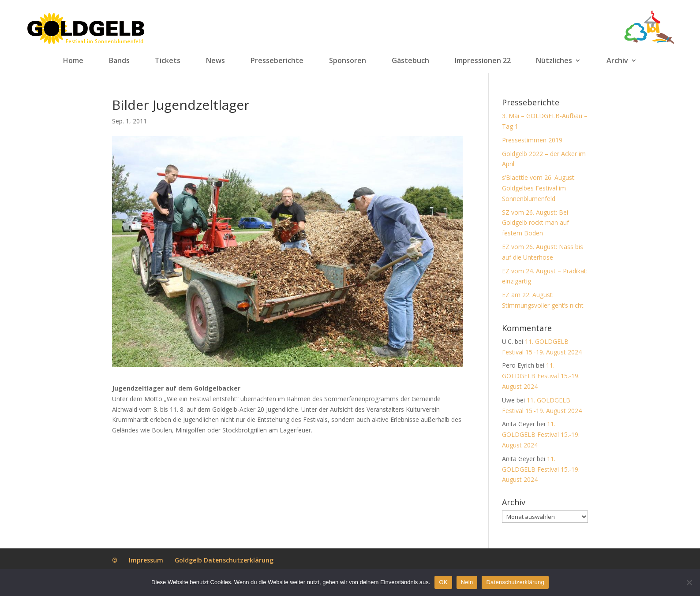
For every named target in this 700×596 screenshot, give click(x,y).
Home (73, 61)
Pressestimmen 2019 (532, 140)
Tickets (168, 61)
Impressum (146, 560)
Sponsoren (348, 61)
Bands (119, 61)
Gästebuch (410, 61)
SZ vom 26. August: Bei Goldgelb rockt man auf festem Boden (535, 223)
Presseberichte (277, 61)
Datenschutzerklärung (515, 582)
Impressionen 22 (483, 61)
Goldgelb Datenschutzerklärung (224, 560)
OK (443, 582)
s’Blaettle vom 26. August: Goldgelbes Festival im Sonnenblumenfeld (539, 188)
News (215, 61)
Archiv (617, 61)
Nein (467, 582)
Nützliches (554, 61)
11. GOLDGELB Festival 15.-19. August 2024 (541, 376)
